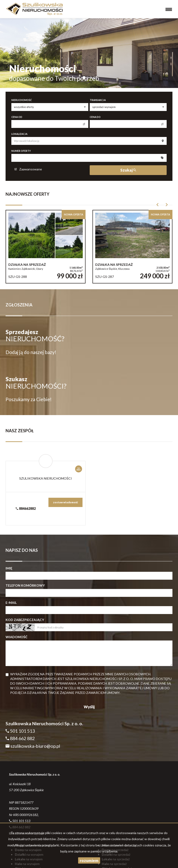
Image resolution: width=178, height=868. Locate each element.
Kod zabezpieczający (25, 620)
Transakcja (98, 100)
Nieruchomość (22, 100)
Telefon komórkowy (25, 585)
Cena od (17, 117)
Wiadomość (16, 637)
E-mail (11, 603)
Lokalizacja (19, 134)
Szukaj (128, 170)
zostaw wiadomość (65, 502)
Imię (9, 568)
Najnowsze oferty (27, 194)
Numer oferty (21, 151)
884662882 (26, 509)
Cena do (95, 117)
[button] (157, 206)
